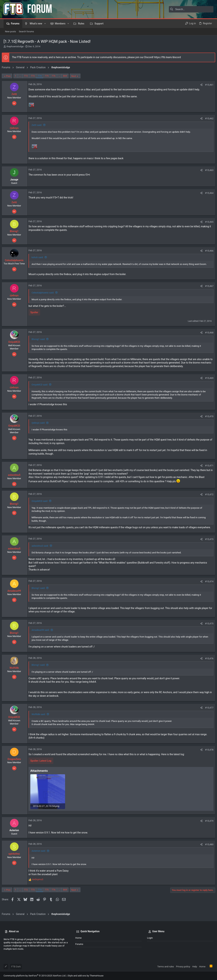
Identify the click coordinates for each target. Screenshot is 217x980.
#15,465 (207, 222)
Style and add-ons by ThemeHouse (86, 976)
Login (150, 938)
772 (28, 76)
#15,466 (207, 251)
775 (48, 76)
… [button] (22, 76)
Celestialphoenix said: (45, 293)
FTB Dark (16, 967)
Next (76, 76)
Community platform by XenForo (35, 976)
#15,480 (207, 847)
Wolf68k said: (40, 718)
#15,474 (207, 585)
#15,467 (207, 286)
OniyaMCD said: (41, 385)
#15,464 (207, 193)
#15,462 (207, 118)
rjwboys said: (40, 423)
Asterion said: (40, 854)
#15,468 (207, 333)
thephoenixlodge (15, 46)
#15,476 (207, 662)
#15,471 (207, 466)
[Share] (200, 85)
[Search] (191, 9)
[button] (45, 24)
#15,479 (207, 824)
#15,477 (207, 711)
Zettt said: (39, 125)
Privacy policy (183, 967)
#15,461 (207, 85)
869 (67, 76)
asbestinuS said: (42, 549)
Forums (79, 944)
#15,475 (207, 627)
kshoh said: (39, 257)
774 (41, 76)
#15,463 (207, 170)
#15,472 (207, 494)
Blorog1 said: (40, 339)
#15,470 (207, 416)
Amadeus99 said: (42, 634)
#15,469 (207, 378)
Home (78, 938)
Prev (10, 76)
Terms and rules (166, 967)
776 (55, 76)
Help (195, 967)
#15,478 (207, 753)
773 (34, 76)
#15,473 (207, 543)
